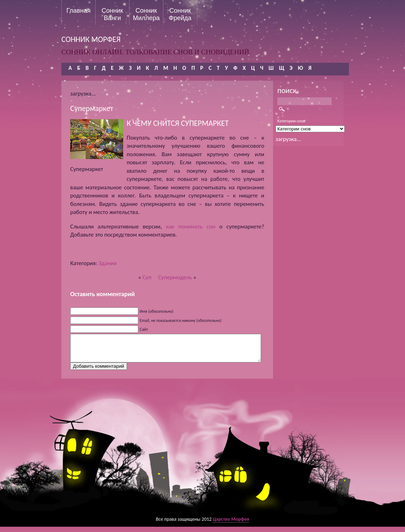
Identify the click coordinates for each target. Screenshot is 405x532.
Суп (147, 277)
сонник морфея (91, 39)
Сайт (144, 329)
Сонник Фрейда (180, 14)
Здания (107, 263)
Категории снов (291, 121)
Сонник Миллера (146, 14)
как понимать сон (191, 227)
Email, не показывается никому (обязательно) (181, 320)
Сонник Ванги (112, 14)
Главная (78, 11)
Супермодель (175, 277)
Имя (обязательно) (157, 311)
